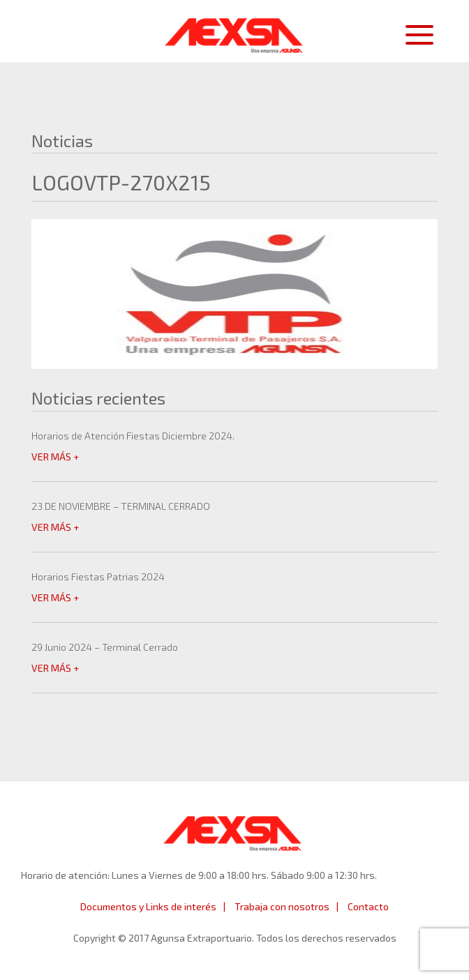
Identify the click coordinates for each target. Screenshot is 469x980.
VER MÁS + (55, 457)
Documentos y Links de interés (148, 906)
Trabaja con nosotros (282, 906)
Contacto (368, 906)
